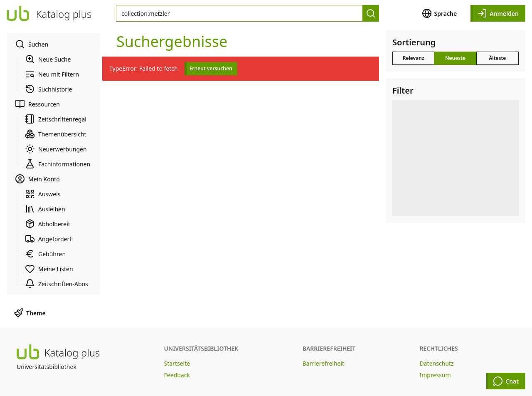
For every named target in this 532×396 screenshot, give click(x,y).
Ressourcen (37, 104)
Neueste (455, 58)
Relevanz (414, 58)
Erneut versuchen (211, 68)
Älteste (497, 58)
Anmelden (498, 13)
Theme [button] (30, 313)
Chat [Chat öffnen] (506, 381)
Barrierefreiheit (323, 363)
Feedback (177, 375)
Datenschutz (437, 363)
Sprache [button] (440, 13)
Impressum (435, 375)
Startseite (177, 363)
